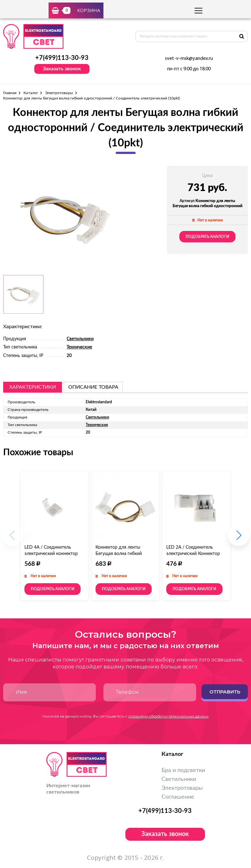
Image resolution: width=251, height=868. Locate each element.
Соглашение (178, 797)
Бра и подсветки (183, 770)
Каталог (31, 93)
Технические (79, 347)
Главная (10, 93)
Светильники (80, 339)
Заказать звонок (62, 69)
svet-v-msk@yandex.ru (189, 59)
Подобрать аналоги (207, 237)
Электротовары (59, 93)
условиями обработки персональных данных (168, 716)
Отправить (225, 692)
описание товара (93, 387)
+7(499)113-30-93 (62, 58)
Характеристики (33, 387)
